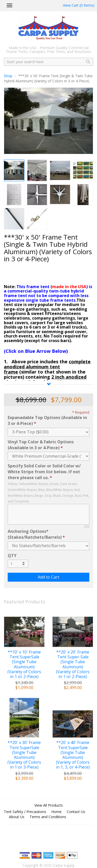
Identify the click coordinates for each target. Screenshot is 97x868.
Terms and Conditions (48, 817)
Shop (8, 76)
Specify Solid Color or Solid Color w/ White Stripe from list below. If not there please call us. (44, 472)
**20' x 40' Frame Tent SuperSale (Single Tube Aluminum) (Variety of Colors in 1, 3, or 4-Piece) (73, 755)
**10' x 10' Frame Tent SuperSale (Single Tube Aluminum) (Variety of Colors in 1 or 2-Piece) (24, 664)
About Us (17, 817)
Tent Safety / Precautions (25, 812)
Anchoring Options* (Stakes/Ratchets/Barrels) (35, 534)
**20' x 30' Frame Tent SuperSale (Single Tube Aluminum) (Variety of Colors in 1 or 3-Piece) (24, 755)
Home (56, 812)
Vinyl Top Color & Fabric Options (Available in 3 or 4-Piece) (41, 445)
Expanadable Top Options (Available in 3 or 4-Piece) (47, 420)
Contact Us (76, 812)
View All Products (49, 805)
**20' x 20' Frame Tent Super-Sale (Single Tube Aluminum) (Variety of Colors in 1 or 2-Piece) (73, 664)
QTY (12, 556)
